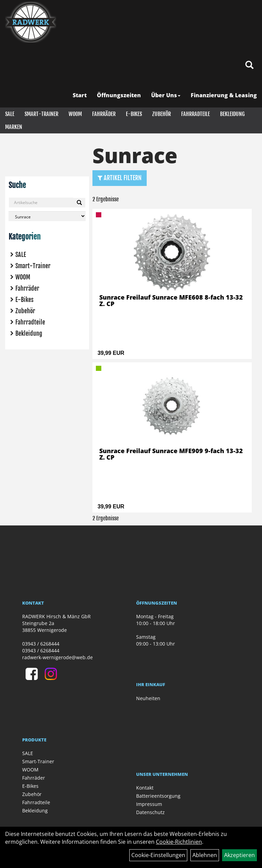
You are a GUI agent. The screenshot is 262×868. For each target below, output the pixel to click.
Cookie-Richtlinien (179, 842)
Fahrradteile (195, 114)
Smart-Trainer (41, 114)
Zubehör (162, 114)
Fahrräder (104, 114)
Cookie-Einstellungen (158, 855)
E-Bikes (134, 114)
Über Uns (166, 95)
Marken (14, 127)
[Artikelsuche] (249, 65)
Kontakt (145, 788)
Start (80, 95)
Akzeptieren (239, 855)
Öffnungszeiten (119, 95)
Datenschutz (150, 812)
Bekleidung (232, 114)
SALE (10, 114)
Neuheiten (148, 698)
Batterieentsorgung (158, 796)
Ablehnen (205, 855)
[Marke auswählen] (47, 216)
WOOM (75, 114)
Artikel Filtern (120, 178)
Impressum (149, 804)
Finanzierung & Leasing (224, 95)
